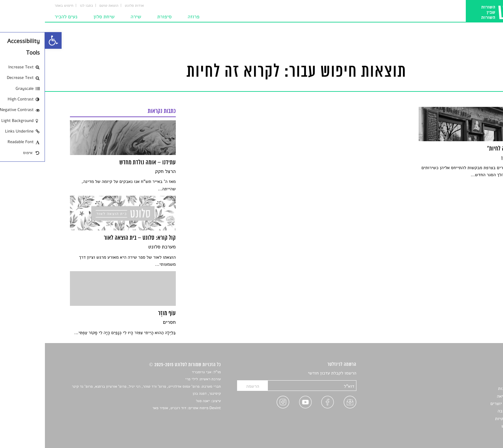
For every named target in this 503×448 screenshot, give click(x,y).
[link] (8, 40)
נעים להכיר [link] (21, 17)
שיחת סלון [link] (59, 17)
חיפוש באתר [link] (19, 6)
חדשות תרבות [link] (466, 388)
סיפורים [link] (471, 373)
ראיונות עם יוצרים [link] (462, 404)
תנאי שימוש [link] (467, 426)
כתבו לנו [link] (42, 6)
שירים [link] (473, 381)
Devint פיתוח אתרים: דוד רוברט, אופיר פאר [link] (142, 408)
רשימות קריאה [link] (465, 396)
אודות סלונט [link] (90, 6)
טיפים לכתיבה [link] (465, 411)
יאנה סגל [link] (158, 401)
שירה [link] (91, 17)
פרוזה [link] (149, 17)
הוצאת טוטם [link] (64, 6)
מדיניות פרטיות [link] (464, 419)
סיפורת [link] (119, 17)
